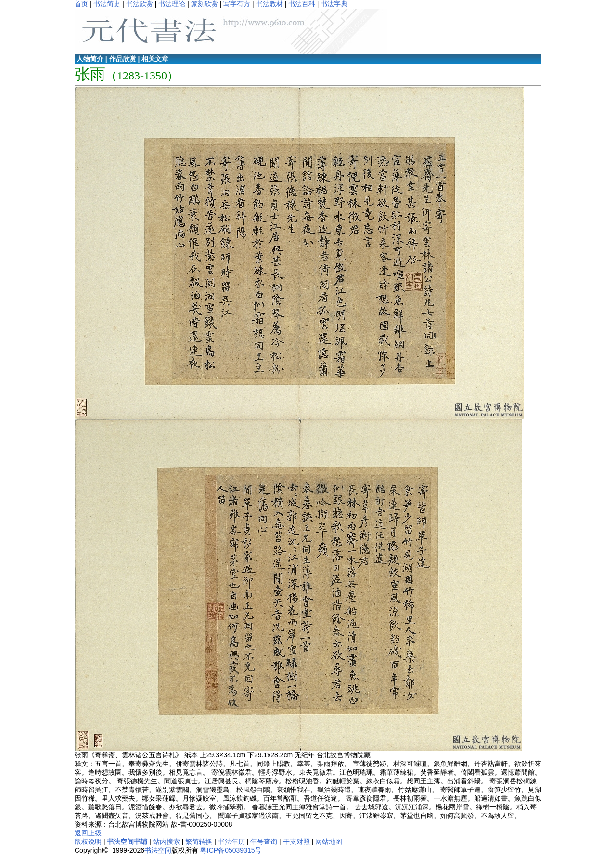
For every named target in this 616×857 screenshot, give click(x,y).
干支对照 (296, 842)
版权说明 (88, 842)
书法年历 (231, 842)
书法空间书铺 (127, 842)
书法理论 (172, 4)
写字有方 (237, 4)
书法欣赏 (140, 4)
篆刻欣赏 (205, 4)
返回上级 (88, 833)
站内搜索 (167, 842)
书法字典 (334, 4)
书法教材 (269, 4)
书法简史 (107, 4)
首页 (81, 4)
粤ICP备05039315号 (231, 850)
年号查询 (264, 842)
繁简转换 (199, 842)
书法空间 (158, 850)
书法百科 (302, 4)
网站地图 (329, 842)
